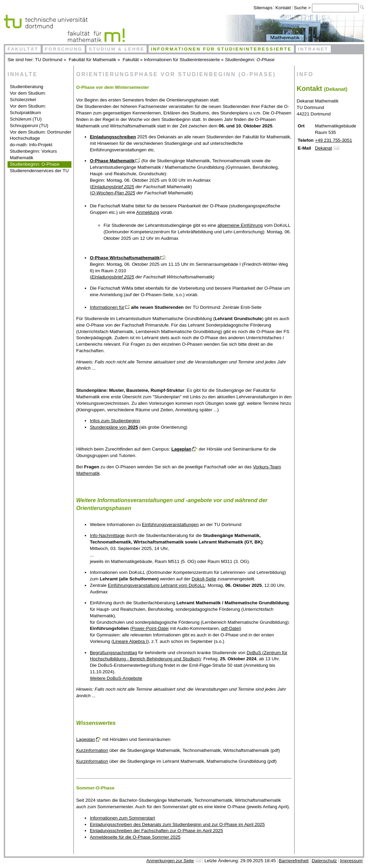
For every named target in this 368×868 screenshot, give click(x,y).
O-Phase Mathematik (112, 161)
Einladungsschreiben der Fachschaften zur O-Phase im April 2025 (156, 831)
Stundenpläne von (114, 427)
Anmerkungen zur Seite (170, 861)
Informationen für (107, 307)
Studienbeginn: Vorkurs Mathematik (33, 154)
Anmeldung (148, 212)
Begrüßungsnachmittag (113, 653)
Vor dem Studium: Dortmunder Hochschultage (41, 135)
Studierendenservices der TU (39, 171)
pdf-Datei (230, 628)
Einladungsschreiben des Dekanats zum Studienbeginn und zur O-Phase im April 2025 (177, 824)
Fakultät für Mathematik (92, 60)
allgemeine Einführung (240, 225)
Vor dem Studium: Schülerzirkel (28, 96)
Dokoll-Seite (204, 579)
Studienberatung (27, 87)
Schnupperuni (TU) (29, 126)
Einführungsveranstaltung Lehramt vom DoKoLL (157, 585)
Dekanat (324, 148)
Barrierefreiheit (294, 861)
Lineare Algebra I (130, 641)
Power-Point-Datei (150, 628)
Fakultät (23, 49)
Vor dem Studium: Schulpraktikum (28, 109)
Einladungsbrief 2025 (113, 187)
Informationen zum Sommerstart (122, 818)
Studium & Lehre (117, 49)
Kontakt (283, 8)
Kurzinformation (92, 750)
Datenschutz (324, 861)
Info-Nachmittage (107, 535)
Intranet (313, 49)
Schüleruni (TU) (26, 119)
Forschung (64, 49)
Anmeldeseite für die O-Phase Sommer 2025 (135, 837)
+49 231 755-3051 (334, 140)
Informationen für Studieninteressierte (221, 49)
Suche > (303, 8)
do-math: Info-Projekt (31, 145)
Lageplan (182, 449)
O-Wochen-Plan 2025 (113, 193)
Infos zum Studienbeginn (115, 421)
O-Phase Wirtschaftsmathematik (125, 258)
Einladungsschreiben (113, 137)
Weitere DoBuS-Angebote (116, 678)
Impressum (351, 861)
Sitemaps (263, 8)
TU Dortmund (49, 60)
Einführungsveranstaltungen (170, 525)
